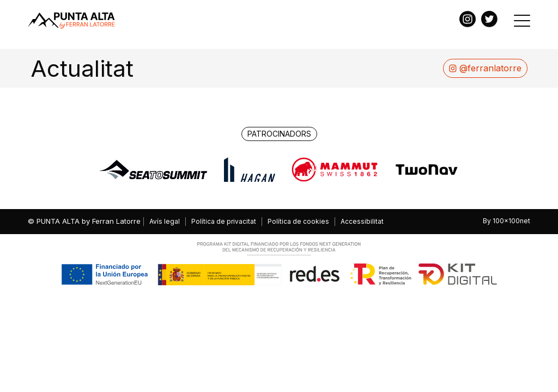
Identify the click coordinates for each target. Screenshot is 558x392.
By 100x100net (507, 221)
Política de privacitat (224, 221)
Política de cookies (298, 221)
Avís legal (165, 221)
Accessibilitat (362, 221)
